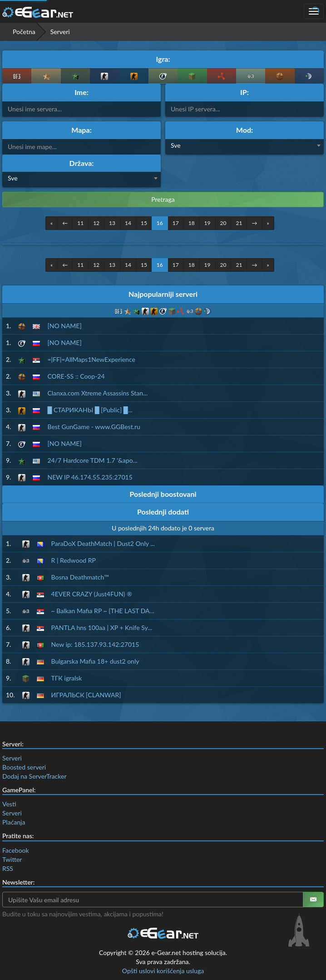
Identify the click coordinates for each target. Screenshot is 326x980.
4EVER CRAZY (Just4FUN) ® (92, 594)
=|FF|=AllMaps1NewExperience (91, 359)
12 (96, 223)
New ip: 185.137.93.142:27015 (95, 644)
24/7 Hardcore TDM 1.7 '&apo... (92, 460)
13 (112, 223)
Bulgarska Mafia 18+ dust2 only (95, 661)
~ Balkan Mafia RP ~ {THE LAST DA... (103, 611)
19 (207, 223)
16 (160, 223)
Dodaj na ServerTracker (34, 776)
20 (223, 223)
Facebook (16, 850)
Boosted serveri (24, 767)
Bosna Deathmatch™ (80, 577)
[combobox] (244, 147)
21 (239, 223)
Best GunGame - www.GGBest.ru (94, 427)
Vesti (9, 804)
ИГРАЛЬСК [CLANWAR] (86, 695)
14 (128, 223)
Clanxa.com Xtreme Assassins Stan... (97, 393)
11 (80, 223)
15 (144, 223)
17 (176, 223)
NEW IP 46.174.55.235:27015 (90, 477)
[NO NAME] (64, 326)
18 (192, 223)
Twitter (12, 859)
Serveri (12, 758)
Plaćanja (14, 822)
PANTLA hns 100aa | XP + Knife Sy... (102, 627)
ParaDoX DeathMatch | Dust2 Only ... (103, 543)
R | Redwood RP (74, 560)
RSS (8, 868)
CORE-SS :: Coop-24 (76, 376)
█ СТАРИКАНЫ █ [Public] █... (90, 410)
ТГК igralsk (67, 678)
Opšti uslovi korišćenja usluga (163, 971)
